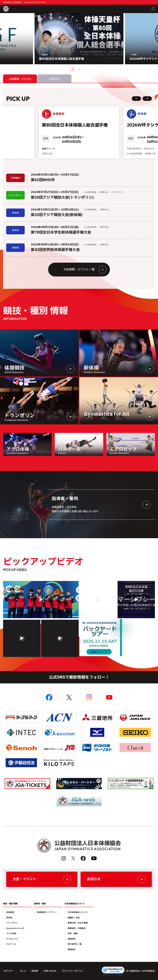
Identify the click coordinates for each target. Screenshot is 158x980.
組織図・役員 (74, 918)
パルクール (11, 944)
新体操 (9, 918)
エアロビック (12, 939)
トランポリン (12, 923)
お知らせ (116, 879)
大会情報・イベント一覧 (85, 270)
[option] (79, 39)
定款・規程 (73, 934)
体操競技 (10, 912)
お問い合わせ (50, 971)
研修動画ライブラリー (47, 912)
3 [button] (85, 69)
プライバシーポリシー (73, 971)
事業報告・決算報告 (77, 928)
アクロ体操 (11, 934)
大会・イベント (42, 879)
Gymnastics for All (15, 928)
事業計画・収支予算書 (78, 923)
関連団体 (72, 950)
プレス (23, 971)
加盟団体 (72, 939)
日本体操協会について (78, 912)
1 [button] (73, 69)
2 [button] (79, 69)
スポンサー (8, 971)
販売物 (35, 971)
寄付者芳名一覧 (75, 944)
